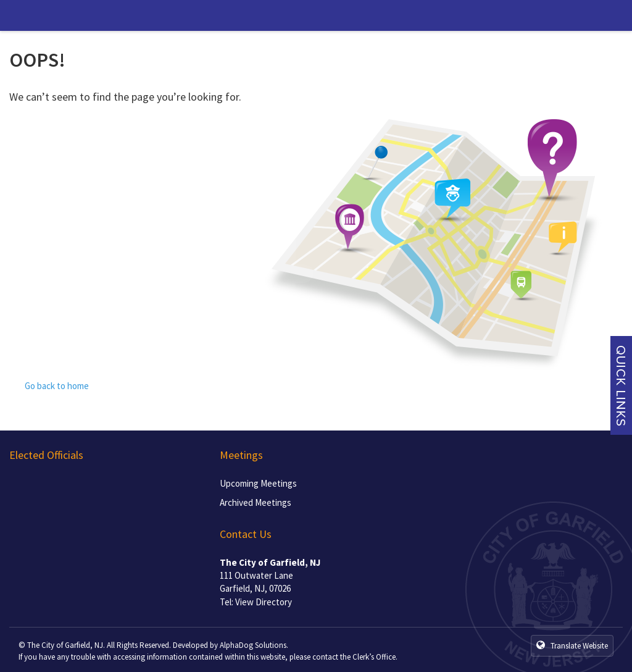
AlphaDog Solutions (253, 645)
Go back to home (49, 386)
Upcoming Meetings (258, 483)
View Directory (264, 602)
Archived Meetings (256, 502)
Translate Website (572, 645)
